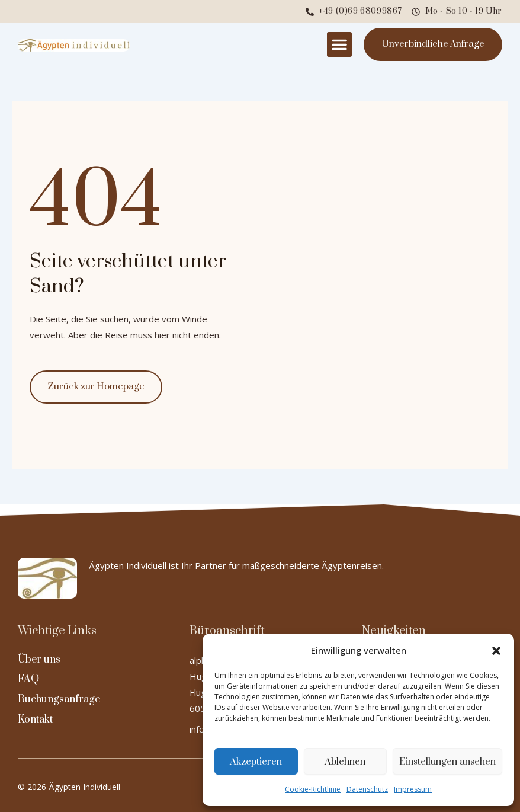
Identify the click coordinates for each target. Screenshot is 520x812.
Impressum (413, 789)
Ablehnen (345, 762)
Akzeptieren (256, 762)
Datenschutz (367, 789)
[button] (496, 651)
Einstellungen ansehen (447, 762)
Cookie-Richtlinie (313, 789)
